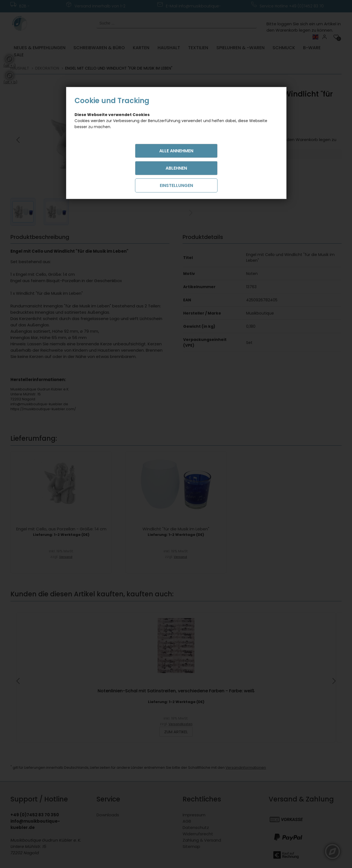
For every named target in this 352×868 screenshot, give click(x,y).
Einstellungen (176, 185)
